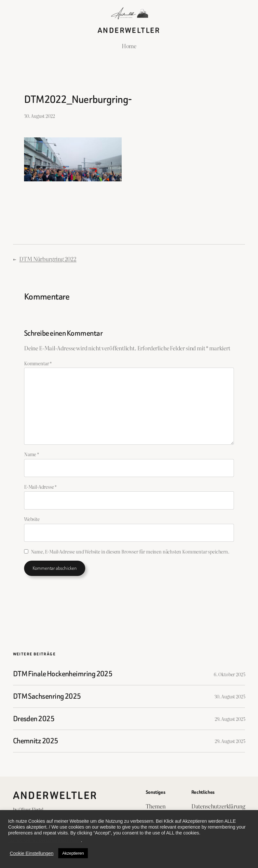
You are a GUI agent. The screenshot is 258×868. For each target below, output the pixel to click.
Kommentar (38, 363)
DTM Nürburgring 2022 (48, 259)
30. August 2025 (230, 696)
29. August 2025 (230, 719)
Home (129, 46)
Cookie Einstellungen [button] (32, 853)
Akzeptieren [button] (73, 853)
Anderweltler (129, 30)
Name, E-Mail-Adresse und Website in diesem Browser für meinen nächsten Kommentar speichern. (130, 551)
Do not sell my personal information (45, 840)
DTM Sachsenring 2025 (47, 696)
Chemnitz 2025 (36, 741)
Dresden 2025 (34, 719)
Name (32, 454)
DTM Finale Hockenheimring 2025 (63, 674)
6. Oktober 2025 (229, 674)
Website (32, 519)
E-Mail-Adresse (40, 487)
